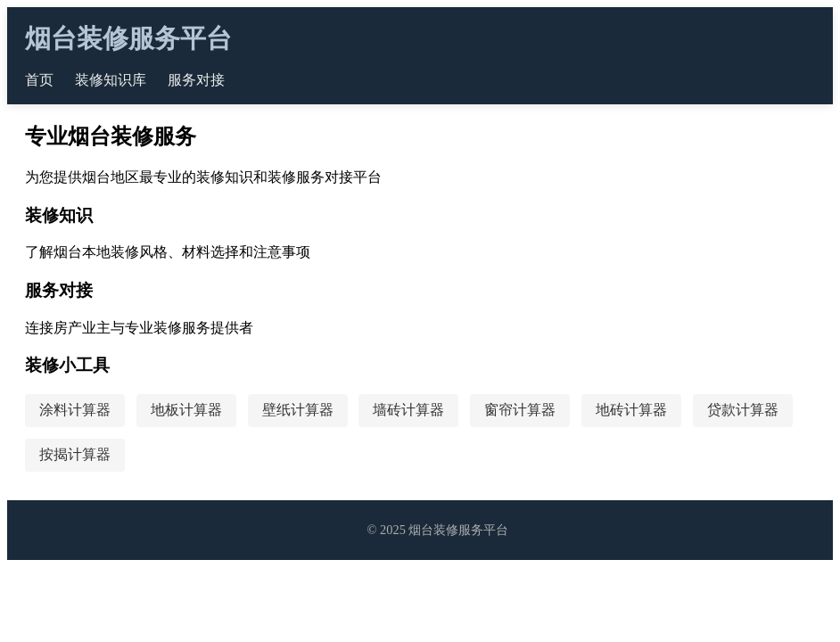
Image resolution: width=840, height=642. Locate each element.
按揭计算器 (75, 454)
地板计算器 (186, 410)
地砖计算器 (631, 410)
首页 (39, 80)
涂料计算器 (75, 410)
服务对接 (196, 80)
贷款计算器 (743, 410)
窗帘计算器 (520, 410)
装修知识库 (111, 80)
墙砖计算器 (408, 410)
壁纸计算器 (298, 410)
